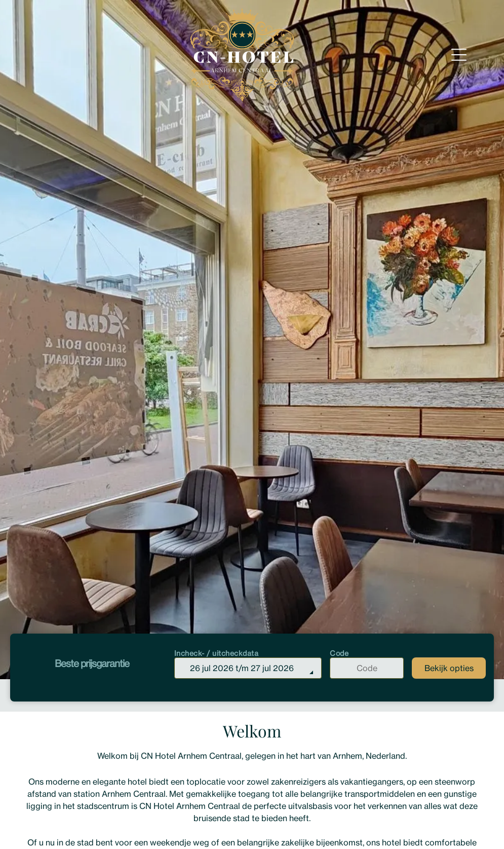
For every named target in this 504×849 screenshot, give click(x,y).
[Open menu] (459, 55)
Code (339, 653)
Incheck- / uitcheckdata (217, 653)
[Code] (367, 668)
